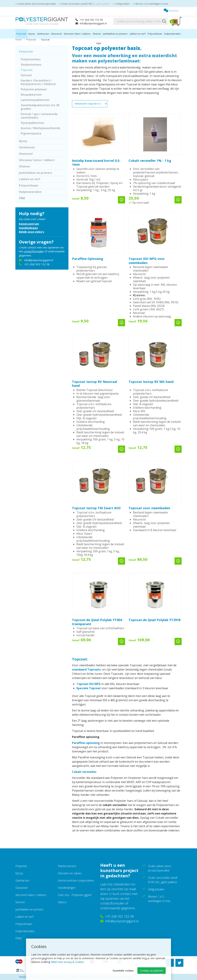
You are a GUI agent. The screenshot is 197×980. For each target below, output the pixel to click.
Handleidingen (28, 228)
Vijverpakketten (32, 123)
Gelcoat (26, 75)
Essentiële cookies (123, 971)
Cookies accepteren (152, 971)
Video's (62, 902)
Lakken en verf (137, 34)
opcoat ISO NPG (90, 684)
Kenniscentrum (29, 224)
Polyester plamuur (34, 89)
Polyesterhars (31, 59)
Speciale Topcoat (89, 688)
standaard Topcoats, (87, 669)
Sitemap (24, 977)
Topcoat (27, 70)
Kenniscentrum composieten (76, 880)
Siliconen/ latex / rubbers (77, 34)
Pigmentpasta (31, 133)
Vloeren (97, 34)
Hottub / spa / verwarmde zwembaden (39, 116)
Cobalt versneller (84, 772)
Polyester (21, 34)
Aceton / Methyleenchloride (40, 128)
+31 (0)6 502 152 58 (89, 20)
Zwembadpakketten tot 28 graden (40, 107)
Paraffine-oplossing (86, 743)
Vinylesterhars (31, 65)
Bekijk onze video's (32, 232)
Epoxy (32, 34)
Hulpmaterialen (172, 34)
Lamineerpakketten (35, 100)
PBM (99, 43)
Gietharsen (43, 34)
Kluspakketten (31, 95)
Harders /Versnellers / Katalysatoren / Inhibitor (38, 82)
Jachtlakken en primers (115, 34)
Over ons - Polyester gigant (75, 895)
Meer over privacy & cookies (68, 962)
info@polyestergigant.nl (91, 23)
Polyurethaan (155, 34)
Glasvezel (56, 34)
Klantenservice (67, 866)
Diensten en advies (70, 873)
